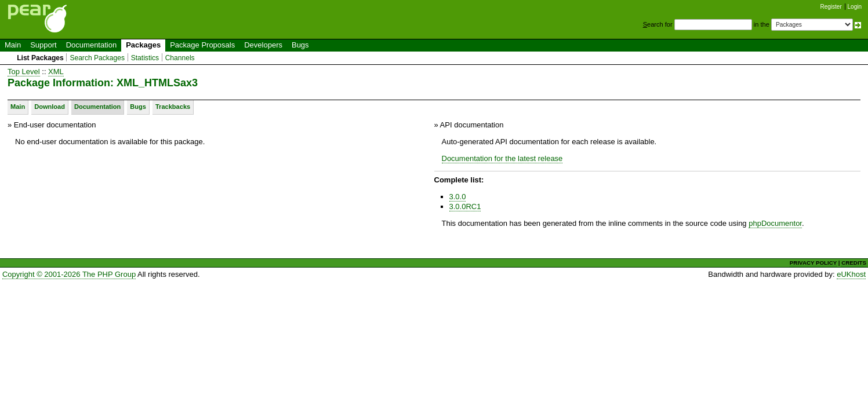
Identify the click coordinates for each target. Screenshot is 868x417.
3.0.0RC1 (465, 206)
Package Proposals (202, 45)
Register (831, 7)
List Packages (40, 58)
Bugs (300, 45)
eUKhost (851, 274)
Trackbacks (173, 107)
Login (855, 7)
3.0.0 (458, 197)
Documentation (91, 45)
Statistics (145, 58)
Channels (180, 58)
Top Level (24, 72)
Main (13, 45)
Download (50, 107)
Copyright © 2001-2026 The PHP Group (69, 274)
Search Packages (97, 58)
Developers (263, 45)
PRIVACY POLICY (813, 263)
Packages (143, 45)
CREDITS (854, 263)
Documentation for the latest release (502, 158)
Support (43, 45)
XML (56, 72)
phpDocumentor (775, 223)
